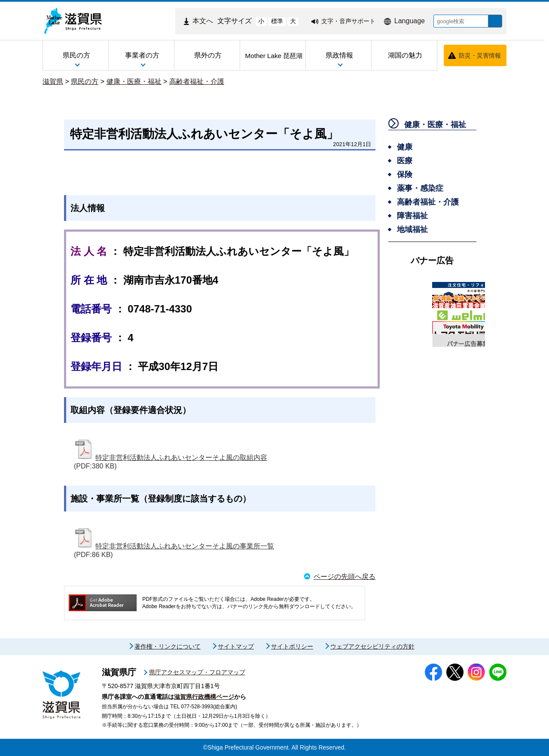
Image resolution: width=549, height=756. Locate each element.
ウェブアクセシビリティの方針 (372, 646)
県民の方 (85, 81)
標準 (271, 21)
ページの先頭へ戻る (345, 577)
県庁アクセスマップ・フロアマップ (197, 672)
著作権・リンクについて (168, 646)
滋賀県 (53, 81)
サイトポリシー (292, 646)
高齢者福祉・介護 (197, 81)
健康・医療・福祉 (134, 81)
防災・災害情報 (480, 55)
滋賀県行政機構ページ (204, 697)
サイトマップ (236, 646)
